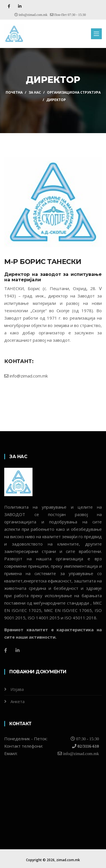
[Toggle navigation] (96, 34)
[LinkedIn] (18, 650)
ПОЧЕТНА (14, 92)
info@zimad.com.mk (26, 376)
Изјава (17, 689)
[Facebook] (6, 650)
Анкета (18, 701)
